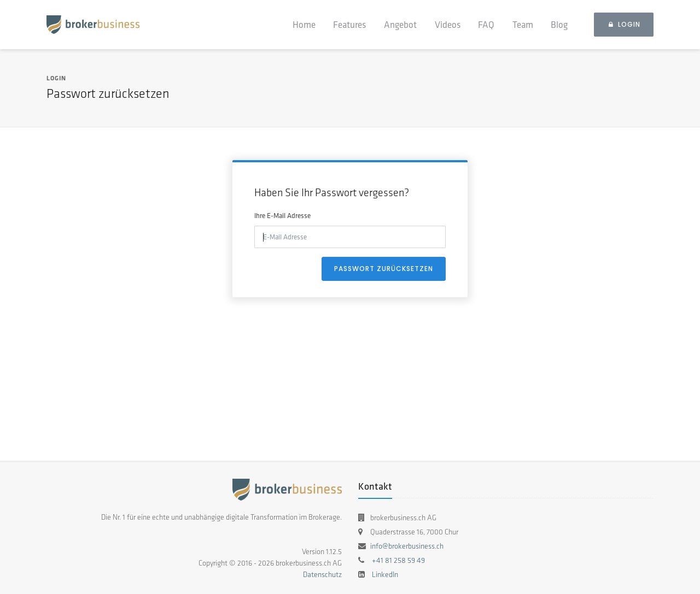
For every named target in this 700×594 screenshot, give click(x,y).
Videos (448, 24)
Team (523, 24)
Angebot (400, 24)
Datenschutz (322, 575)
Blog (559, 24)
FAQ (486, 24)
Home (304, 24)
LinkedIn (385, 575)
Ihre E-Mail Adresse (282, 215)
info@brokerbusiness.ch (407, 546)
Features (349, 24)
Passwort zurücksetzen (384, 269)
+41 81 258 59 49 (398, 560)
